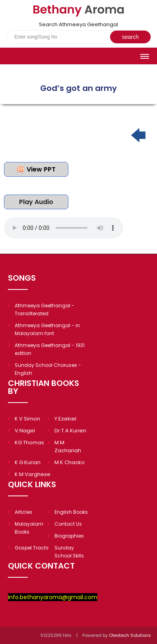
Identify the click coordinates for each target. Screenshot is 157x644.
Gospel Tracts (32, 548)
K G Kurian (28, 462)
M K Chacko (70, 462)
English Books (71, 512)
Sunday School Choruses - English (48, 369)
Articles (23, 512)
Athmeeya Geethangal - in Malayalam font (47, 329)
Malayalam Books (29, 528)
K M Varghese (33, 474)
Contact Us (68, 524)
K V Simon (27, 419)
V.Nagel (25, 431)
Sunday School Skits (69, 552)
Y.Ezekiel (65, 419)
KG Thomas (29, 443)
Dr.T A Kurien (70, 431)
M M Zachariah (68, 446)
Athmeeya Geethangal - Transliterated (45, 309)
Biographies (69, 536)
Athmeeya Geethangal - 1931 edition (50, 349)
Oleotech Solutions (131, 635)
